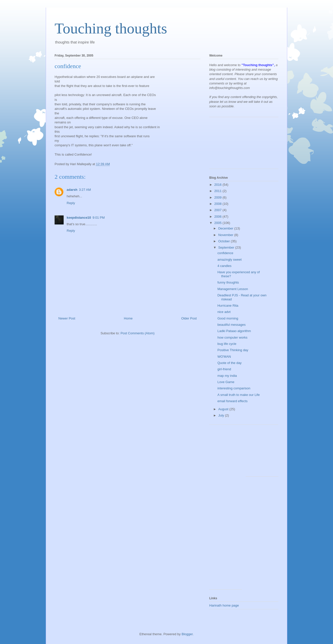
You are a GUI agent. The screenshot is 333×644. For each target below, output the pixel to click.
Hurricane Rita (228, 306)
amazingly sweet (229, 260)
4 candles (224, 266)
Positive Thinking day (233, 350)
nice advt (224, 312)
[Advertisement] (232, 145)
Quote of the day (229, 363)
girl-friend (224, 369)
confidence (225, 253)
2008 (218, 204)
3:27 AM (85, 190)
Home (128, 318)
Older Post (189, 318)
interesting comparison (234, 388)
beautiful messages (231, 325)
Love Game (226, 382)
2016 (218, 185)
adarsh (72, 190)
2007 (218, 210)
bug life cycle (227, 344)
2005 (218, 223)
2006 (218, 217)
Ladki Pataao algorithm (234, 331)
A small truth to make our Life (238, 395)
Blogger (187, 634)
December (226, 228)
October (225, 241)
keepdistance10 (79, 218)
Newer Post (67, 318)
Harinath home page (224, 605)
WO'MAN (224, 357)
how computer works (232, 337)
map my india (227, 376)
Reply (71, 203)
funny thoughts (228, 282)
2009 (218, 197)
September (227, 247)
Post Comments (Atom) (137, 333)
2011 (218, 191)
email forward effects (232, 401)
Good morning (228, 318)
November (226, 235)
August (224, 409)
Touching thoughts (111, 28)
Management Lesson (233, 289)
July (222, 415)
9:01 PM (99, 218)
